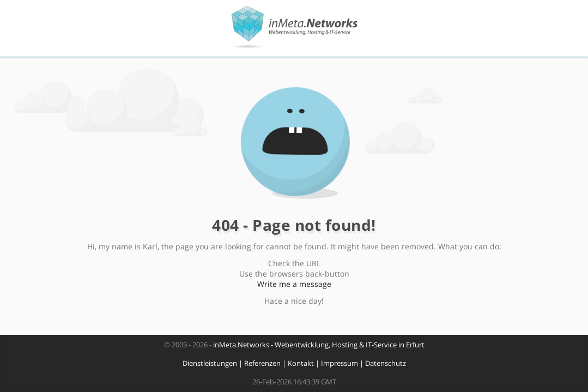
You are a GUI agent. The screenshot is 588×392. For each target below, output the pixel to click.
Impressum (340, 363)
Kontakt (301, 363)
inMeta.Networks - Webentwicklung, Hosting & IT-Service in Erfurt (319, 345)
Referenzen (262, 363)
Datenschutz (386, 363)
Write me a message (294, 284)
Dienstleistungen (210, 363)
